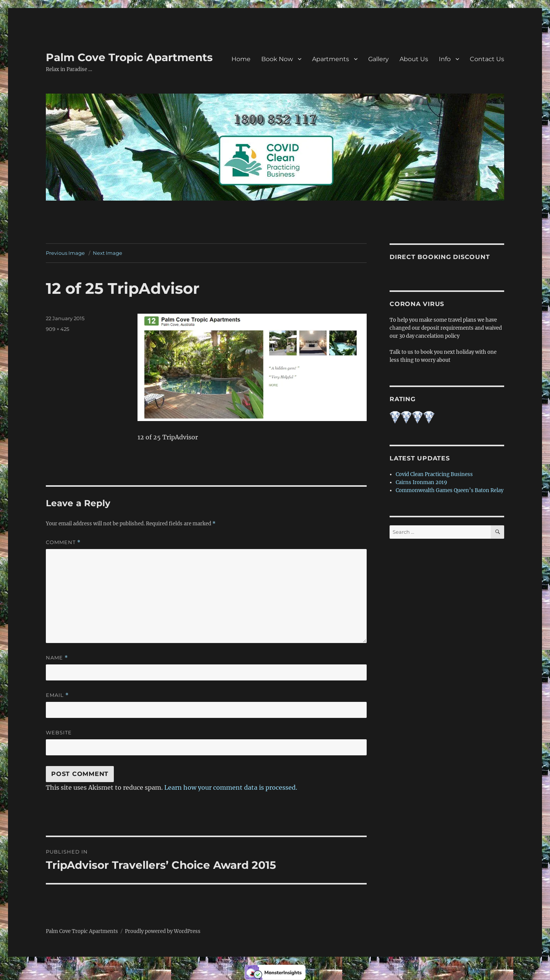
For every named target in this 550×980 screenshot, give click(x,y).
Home (241, 59)
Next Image (108, 253)
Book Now (277, 59)
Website (59, 732)
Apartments (331, 59)
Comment (63, 542)
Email (57, 695)
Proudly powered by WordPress (163, 931)
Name (57, 658)
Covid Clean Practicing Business (434, 474)
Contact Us (487, 59)
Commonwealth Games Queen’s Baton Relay (450, 490)
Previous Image (65, 253)
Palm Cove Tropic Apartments (129, 57)
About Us (414, 59)
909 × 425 (57, 329)
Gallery (379, 59)
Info (445, 59)
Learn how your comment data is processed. (231, 787)
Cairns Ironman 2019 (421, 482)
